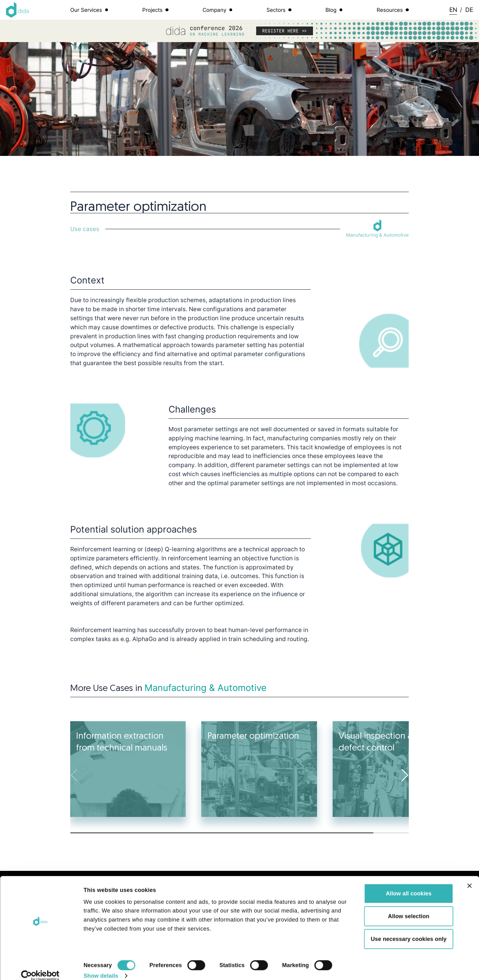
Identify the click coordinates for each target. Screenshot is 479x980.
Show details (101, 967)
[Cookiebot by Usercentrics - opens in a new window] (40, 967)
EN (453, 10)
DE (469, 10)
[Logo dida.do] (17, 10)
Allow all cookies (409, 885)
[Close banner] (469, 877)
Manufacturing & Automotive (205, 688)
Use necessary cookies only (409, 930)
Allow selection (409, 907)
